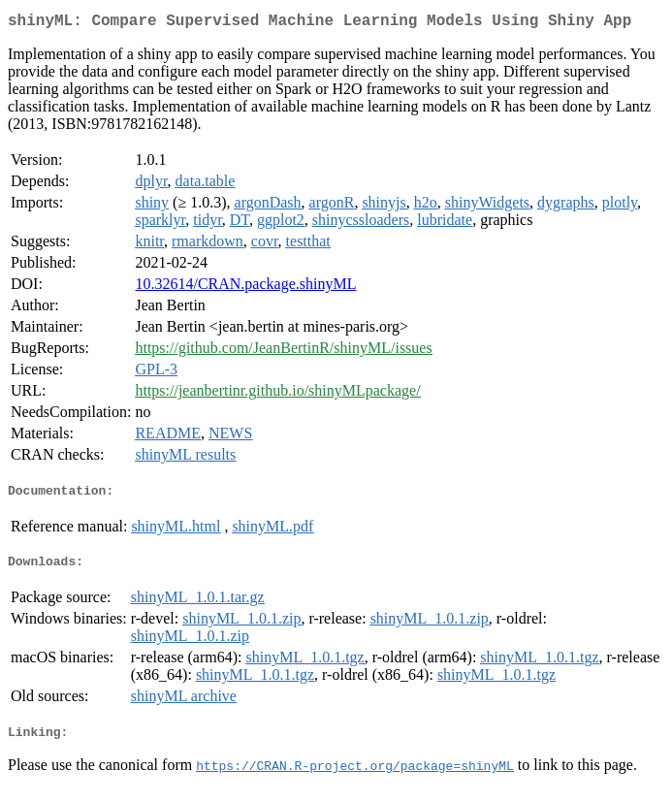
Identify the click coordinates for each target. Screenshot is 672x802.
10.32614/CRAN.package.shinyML (245, 288)
